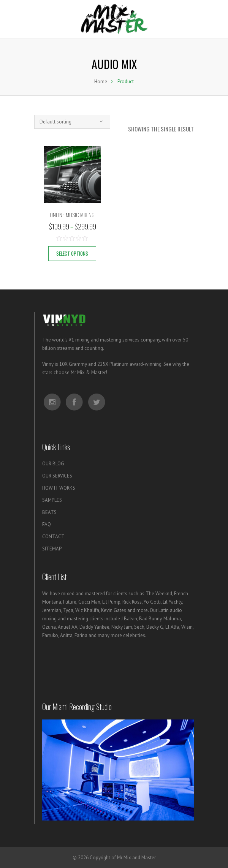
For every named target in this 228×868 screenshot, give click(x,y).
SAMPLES (52, 500)
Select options (72, 253)
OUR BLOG (53, 464)
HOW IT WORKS (59, 488)
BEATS (49, 512)
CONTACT (53, 537)
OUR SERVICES (57, 476)
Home (101, 81)
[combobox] (72, 122)
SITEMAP (52, 549)
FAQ (47, 524)
